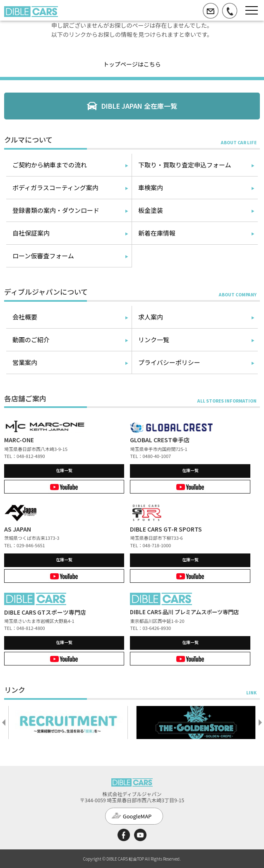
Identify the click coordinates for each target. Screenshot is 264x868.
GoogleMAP (137, 816)
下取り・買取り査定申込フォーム (185, 165)
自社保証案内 (31, 233)
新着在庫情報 (157, 233)
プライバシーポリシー (169, 362)
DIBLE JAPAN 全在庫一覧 (139, 106)
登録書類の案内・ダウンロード (56, 210)
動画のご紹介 (31, 340)
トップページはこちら (132, 64)
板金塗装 (151, 210)
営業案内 (25, 362)
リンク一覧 (154, 340)
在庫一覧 (64, 470)
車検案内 (151, 187)
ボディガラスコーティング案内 (55, 187)
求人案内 (151, 317)
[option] (68, 723)
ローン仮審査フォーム (43, 256)
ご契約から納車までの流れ (50, 165)
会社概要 (25, 317)
